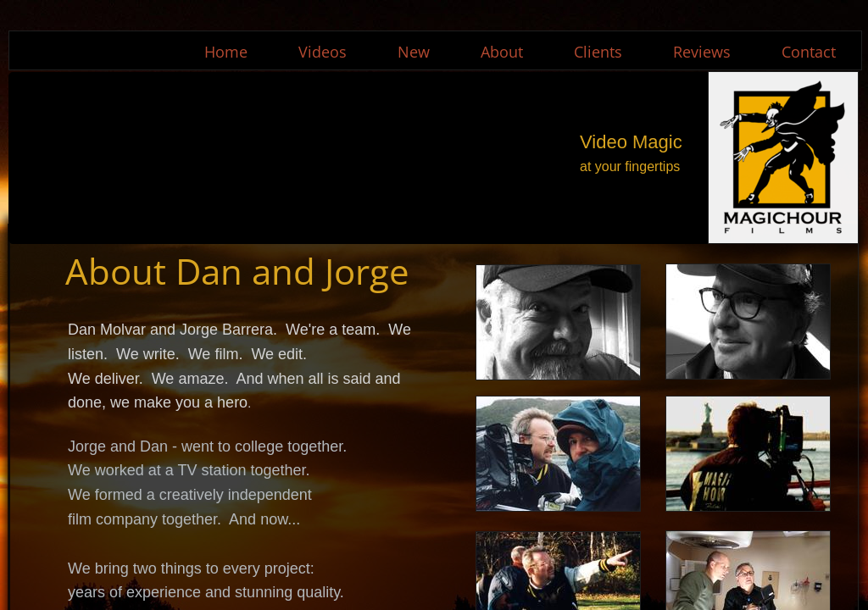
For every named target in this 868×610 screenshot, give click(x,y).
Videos (323, 52)
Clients (598, 52)
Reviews (702, 52)
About (502, 52)
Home (226, 52)
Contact (809, 52)
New (414, 52)
